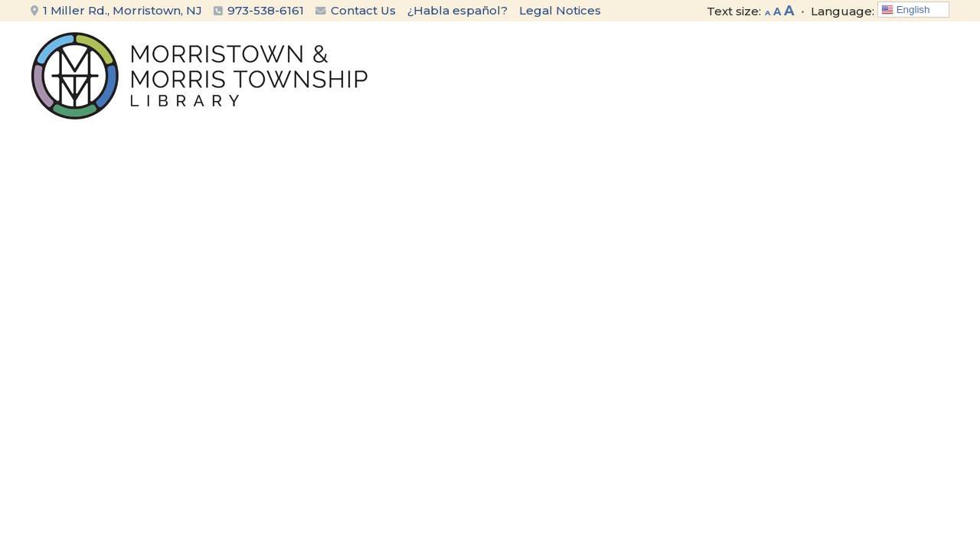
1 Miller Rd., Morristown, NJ (116, 10)
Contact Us (356, 10)
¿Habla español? (457, 10)
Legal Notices (560, 10)
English (905, 10)
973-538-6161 (266, 10)
